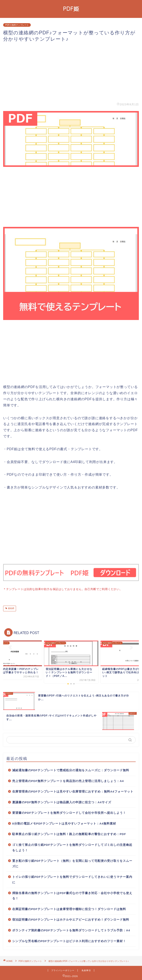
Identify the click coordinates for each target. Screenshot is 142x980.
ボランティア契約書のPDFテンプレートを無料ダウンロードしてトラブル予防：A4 (71, 930)
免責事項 (86, 970)
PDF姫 (71, 9)
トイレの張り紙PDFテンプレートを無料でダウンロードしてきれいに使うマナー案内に (72, 879)
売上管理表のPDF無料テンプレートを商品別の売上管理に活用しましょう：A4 (68, 781)
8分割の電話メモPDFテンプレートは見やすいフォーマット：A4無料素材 (64, 823)
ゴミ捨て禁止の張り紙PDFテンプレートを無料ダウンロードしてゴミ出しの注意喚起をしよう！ (72, 847)
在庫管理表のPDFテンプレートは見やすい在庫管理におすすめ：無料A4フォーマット (73, 791)
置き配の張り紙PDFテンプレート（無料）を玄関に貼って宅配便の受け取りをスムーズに (72, 863)
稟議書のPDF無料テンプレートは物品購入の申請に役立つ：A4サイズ (62, 802)
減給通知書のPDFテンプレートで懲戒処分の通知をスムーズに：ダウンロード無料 (71, 770)
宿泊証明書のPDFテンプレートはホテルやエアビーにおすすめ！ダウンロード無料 (71, 919)
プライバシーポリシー (63, 970)
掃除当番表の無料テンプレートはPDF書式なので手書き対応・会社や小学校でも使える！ (72, 895)
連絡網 (11, 608)
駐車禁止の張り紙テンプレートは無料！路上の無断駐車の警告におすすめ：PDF (69, 834)
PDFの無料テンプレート (17, 25)
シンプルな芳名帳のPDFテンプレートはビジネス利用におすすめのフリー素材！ (69, 941)
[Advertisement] (71, 72)
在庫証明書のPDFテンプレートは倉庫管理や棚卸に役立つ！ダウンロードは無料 (69, 909)
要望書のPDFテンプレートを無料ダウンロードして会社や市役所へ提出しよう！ (69, 812)
